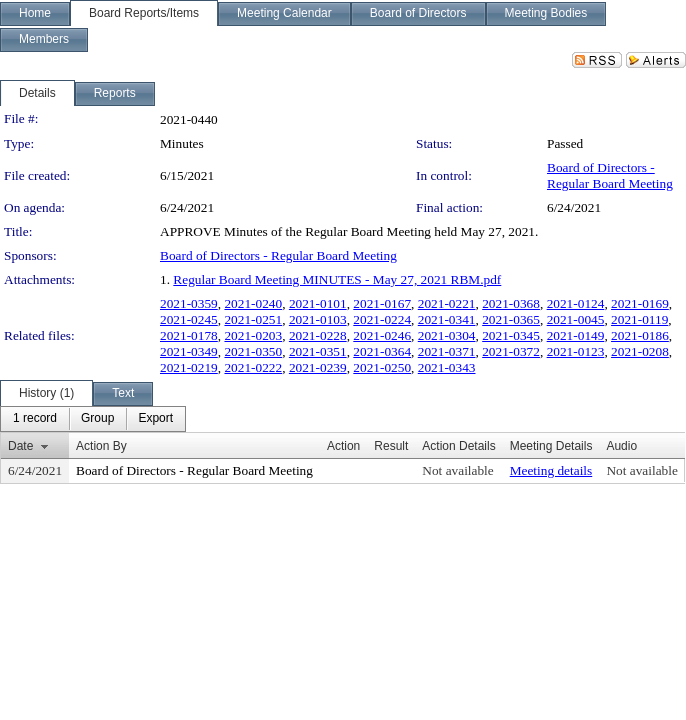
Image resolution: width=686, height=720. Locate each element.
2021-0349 (189, 351)
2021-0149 (576, 335)
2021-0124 (576, 303)
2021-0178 (189, 335)
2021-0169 (640, 303)
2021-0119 (639, 319)
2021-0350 (253, 351)
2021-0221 (447, 303)
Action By (101, 446)
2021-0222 (253, 367)
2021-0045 (576, 319)
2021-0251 (253, 319)
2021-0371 (447, 351)
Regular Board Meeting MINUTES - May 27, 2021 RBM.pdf (337, 279)
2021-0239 (318, 367)
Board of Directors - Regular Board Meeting (610, 175)
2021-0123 (576, 351)
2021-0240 (253, 303)
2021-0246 (382, 335)
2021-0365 (511, 319)
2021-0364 (382, 351)
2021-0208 (640, 351)
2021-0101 (318, 303)
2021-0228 (318, 335)
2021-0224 (382, 319)
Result (391, 446)
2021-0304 (447, 335)
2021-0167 (382, 303)
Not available (457, 470)
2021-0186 (640, 335)
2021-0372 (511, 351)
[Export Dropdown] (155, 419)
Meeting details (551, 470)
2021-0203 (253, 335)
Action (343, 446)
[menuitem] (35, 419)
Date (20, 446)
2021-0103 (318, 319)
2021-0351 (318, 351)
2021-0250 (382, 367)
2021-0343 (447, 367)
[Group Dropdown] (97, 419)
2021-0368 (511, 303)
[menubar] (93, 419)
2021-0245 (189, 319)
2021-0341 (447, 319)
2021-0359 (189, 303)
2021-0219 (189, 367)
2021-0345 (511, 335)
